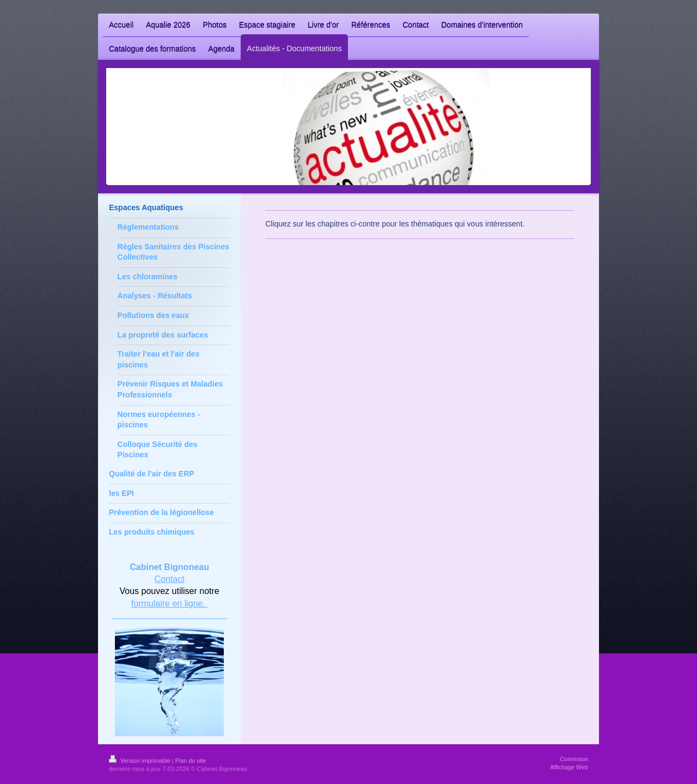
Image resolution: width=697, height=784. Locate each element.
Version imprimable (140, 761)
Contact (170, 579)
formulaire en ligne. (170, 604)
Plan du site (191, 761)
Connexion (574, 759)
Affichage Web (569, 767)
